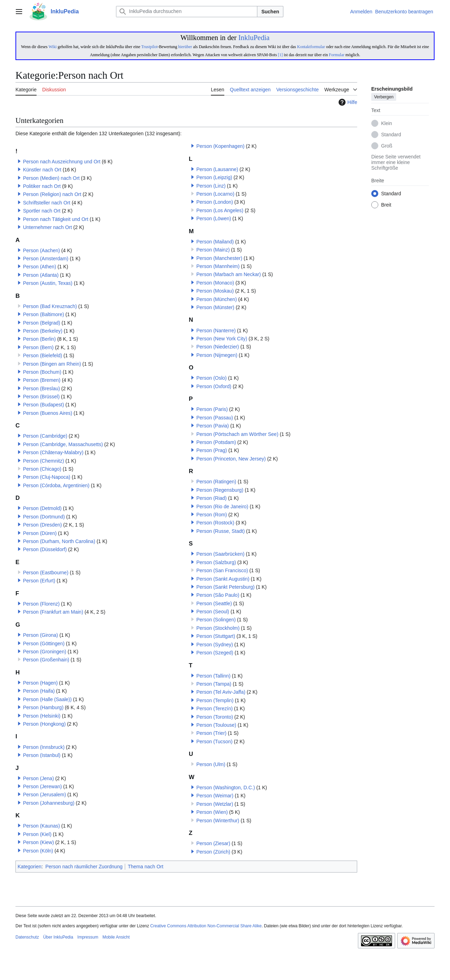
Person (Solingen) (216, 620)
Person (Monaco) (215, 283)
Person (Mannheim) (218, 266)
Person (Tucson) (214, 741)
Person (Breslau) (41, 388)
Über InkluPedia (58, 937)
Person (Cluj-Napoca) (47, 477)
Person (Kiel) (37, 834)
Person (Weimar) (215, 796)
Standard (391, 135)
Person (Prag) (211, 450)
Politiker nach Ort (42, 186)
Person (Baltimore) (43, 314)
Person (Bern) (38, 347)
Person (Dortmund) (44, 517)
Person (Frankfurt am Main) (53, 612)
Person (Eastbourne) (46, 573)
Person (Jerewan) (42, 786)
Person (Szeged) (215, 653)
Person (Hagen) (40, 683)
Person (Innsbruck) (44, 747)
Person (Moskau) (215, 291)
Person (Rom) (211, 515)
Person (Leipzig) (214, 177)
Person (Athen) (39, 267)
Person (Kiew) (38, 842)
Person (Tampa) (214, 684)
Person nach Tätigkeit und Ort (56, 219)
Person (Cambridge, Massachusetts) (63, 444)
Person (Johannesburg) (49, 803)
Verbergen (384, 97)
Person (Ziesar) (213, 843)
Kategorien (30, 867)
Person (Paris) (212, 409)
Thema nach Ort (145, 867)
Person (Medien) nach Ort (51, 178)
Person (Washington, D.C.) (226, 788)
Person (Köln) (38, 851)
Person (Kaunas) (41, 826)
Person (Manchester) (219, 258)
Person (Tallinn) (213, 676)
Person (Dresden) (42, 525)
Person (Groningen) (44, 652)
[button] (19, 161)
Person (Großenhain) (46, 660)
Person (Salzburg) (216, 562)
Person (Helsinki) (42, 716)
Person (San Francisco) (222, 570)
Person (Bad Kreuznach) (50, 306)
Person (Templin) (215, 700)
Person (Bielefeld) (42, 355)
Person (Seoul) (213, 612)
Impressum (88, 937)
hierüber (185, 47)
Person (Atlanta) (41, 275)
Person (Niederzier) (217, 347)
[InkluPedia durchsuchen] (187, 12)
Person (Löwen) (214, 218)
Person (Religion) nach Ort (52, 194)
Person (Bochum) (42, 372)
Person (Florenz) (41, 604)
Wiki (53, 47)
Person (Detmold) (42, 508)
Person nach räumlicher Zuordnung (84, 867)
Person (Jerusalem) (44, 795)
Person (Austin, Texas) (48, 283)
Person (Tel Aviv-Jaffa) (221, 692)
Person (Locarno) (215, 194)
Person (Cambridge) (45, 436)
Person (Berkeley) (43, 331)
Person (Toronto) (214, 717)
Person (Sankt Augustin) (223, 579)
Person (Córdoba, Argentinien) (56, 485)
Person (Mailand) (215, 242)
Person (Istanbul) (42, 755)
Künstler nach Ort (42, 170)
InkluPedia (254, 38)
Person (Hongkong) (44, 724)
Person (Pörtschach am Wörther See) (237, 434)
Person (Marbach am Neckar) (229, 274)
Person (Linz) (211, 186)
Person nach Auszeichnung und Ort (62, 162)
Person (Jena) (38, 778)
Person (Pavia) (213, 426)
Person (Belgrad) (41, 323)
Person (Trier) (211, 733)
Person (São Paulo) (218, 595)
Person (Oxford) (214, 386)
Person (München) (216, 299)
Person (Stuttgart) (216, 636)
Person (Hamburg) (43, 707)
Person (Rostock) (215, 523)
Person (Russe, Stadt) (220, 531)
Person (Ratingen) (216, 482)
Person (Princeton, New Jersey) (231, 459)
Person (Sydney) (214, 645)
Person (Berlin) (39, 339)
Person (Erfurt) (39, 581)
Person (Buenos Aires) (47, 413)
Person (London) (214, 202)
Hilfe (347, 102)
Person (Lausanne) (217, 169)
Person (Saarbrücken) (220, 554)
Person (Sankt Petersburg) (225, 587)
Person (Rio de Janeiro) (222, 507)
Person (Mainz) (213, 250)
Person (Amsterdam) (46, 259)
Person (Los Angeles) (220, 210)
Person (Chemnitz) (43, 461)
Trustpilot (149, 47)
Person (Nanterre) (216, 331)
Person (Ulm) (211, 764)
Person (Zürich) (213, 852)
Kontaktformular (311, 47)
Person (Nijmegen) (217, 355)
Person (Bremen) (42, 380)
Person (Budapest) (43, 405)
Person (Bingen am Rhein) (52, 364)
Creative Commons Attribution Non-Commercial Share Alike (206, 926)
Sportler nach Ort (42, 211)
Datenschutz (27, 937)
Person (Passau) (214, 418)
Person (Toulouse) (216, 725)
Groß (387, 146)
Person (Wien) (212, 812)
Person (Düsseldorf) (45, 549)
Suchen (270, 12)
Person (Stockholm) (218, 628)
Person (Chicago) (42, 469)
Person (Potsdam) (216, 442)
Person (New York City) (222, 339)
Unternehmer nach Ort (47, 227)
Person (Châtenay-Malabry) (53, 452)
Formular (337, 55)
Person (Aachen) (41, 250)
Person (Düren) (40, 533)
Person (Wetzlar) (215, 804)
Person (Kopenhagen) (220, 146)
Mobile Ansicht (116, 937)
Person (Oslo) (211, 378)
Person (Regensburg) (220, 490)
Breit (386, 205)
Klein (387, 124)
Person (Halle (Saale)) (47, 699)
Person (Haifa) (39, 691)
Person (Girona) (40, 635)
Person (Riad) (211, 498)
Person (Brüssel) (41, 397)
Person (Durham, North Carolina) (59, 541)
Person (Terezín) (214, 708)
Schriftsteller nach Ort (47, 203)
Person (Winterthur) (218, 821)
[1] (280, 55)
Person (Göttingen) (44, 643)
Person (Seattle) (214, 603)
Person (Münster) (215, 307)
